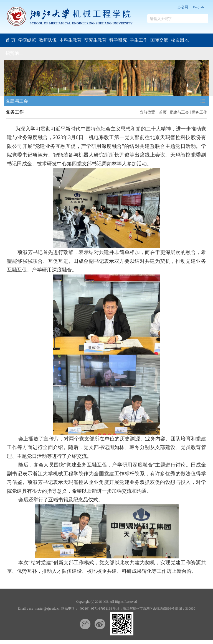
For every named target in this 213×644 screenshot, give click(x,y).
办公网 (183, 7)
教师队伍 (48, 40)
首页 (163, 112)
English (198, 7)
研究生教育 (95, 40)
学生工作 (139, 40)
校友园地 (180, 40)
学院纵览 (27, 40)
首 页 (11, 40)
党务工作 (199, 112)
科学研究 (118, 40)
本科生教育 (70, 40)
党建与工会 (179, 112)
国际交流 (159, 40)
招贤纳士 (14, 53)
